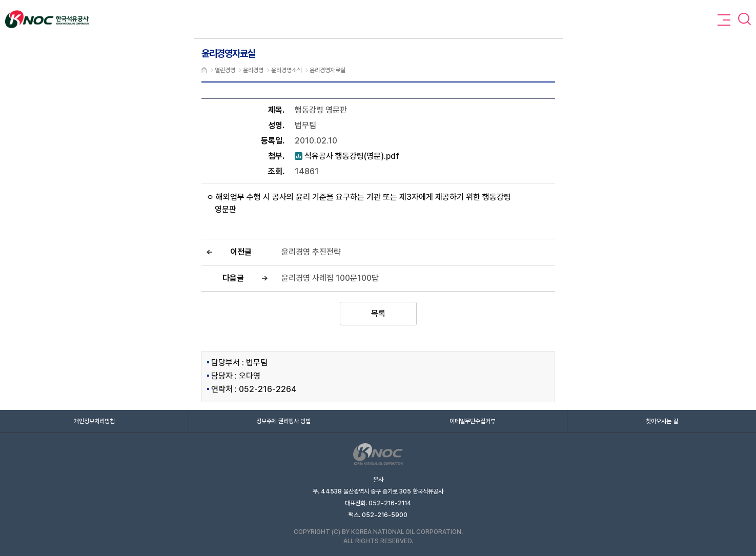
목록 (378, 313)
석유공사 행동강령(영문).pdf (347, 156)
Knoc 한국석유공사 (47, 19)
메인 (204, 70)
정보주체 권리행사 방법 (283, 421)
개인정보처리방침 (94, 421)
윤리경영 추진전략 (311, 252)
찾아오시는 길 (662, 421)
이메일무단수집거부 (473, 421)
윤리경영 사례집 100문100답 (330, 278)
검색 (744, 19)
